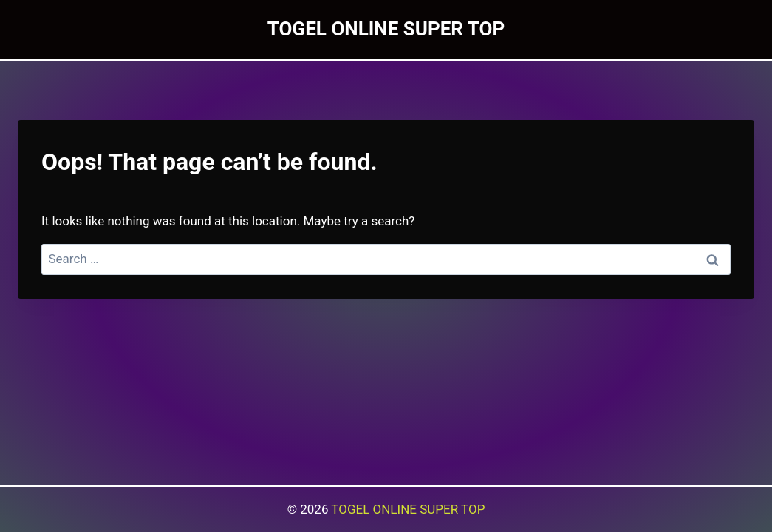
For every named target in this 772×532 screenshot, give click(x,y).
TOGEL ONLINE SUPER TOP (408, 509)
